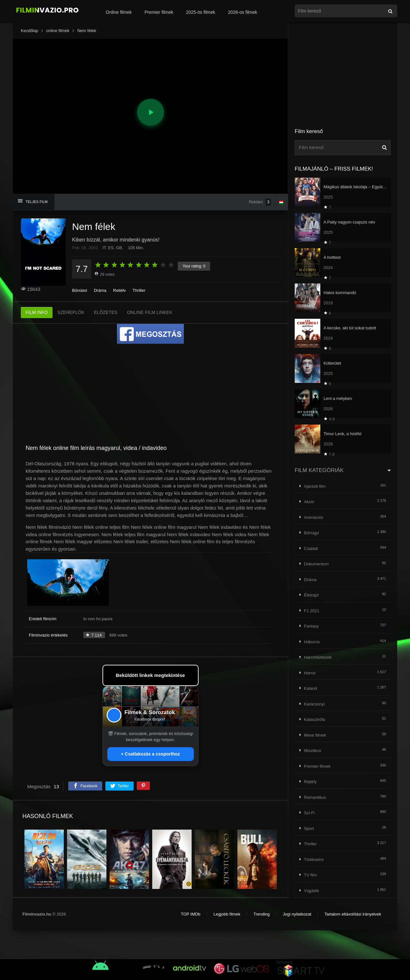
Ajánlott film (315, 486)
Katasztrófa (315, 719)
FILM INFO (37, 312)
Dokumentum (316, 564)
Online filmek (119, 12)
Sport (309, 828)
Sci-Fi (309, 813)
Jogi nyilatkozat (297, 914)
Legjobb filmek (227, 914)
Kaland (310, 688)
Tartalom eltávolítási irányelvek (353, 914)
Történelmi (314, 860)
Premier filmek (159, 12)
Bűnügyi (80, 290)
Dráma (100, 290)
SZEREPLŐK (71, 312)
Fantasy (311, 626)
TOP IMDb (190, 914)
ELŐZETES (106, 312)
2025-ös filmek (201, 12)
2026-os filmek (243, 12)
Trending (262, 914)
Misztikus (312, 751)
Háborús (312, 642)
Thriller (139, 290)
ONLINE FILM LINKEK (150, 312)
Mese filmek (315, 735)
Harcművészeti (318, 657)
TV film (310, 875)
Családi (311, 549)
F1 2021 (312, 611)
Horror (310, 673)
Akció (309, 502)
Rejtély (119, 290)
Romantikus (315, 797)
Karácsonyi (314, 704)
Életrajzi (311, 595)
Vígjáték (312, 891)
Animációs (314, 517)
